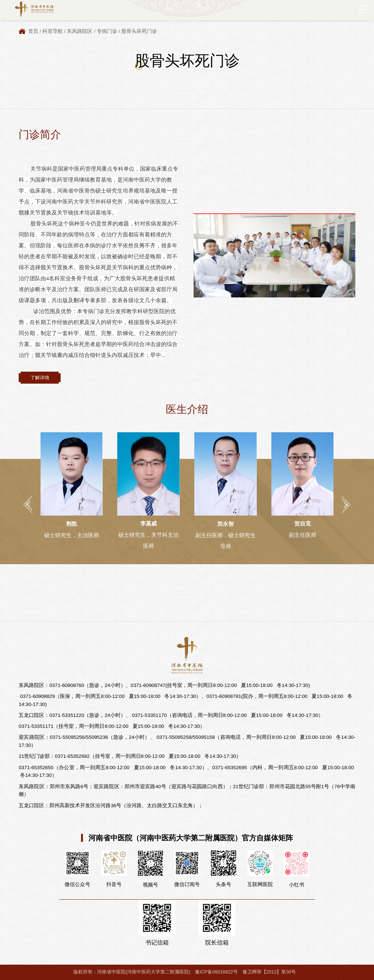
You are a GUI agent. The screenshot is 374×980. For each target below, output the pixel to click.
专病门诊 (107, 31)
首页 (33, 31)
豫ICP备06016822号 (216, 972)
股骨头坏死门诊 (139, 31)
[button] (28, 504)
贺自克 (303, 523)
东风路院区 (80, 31)
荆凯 (72, 524)
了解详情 (40, 378)
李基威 (148, 523)
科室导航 (53, 31)
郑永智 (226, 524)
